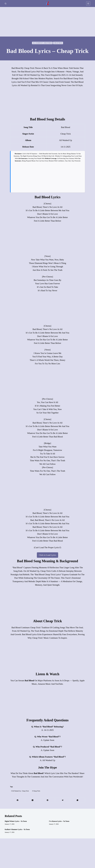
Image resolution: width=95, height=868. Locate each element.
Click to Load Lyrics (47, 555)
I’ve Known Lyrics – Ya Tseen (59, 821)
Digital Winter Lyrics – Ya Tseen (16, 821)
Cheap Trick (58, 43)
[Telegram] (63, 800)
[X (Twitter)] (33, 800)
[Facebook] (18, 800)
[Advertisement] (47, 22)
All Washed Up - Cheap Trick (42, 43)
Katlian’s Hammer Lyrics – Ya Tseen (17, 829)
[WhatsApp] (78, 800)
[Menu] (88, 3)
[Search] (6, 4)
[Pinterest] (48, 800)
